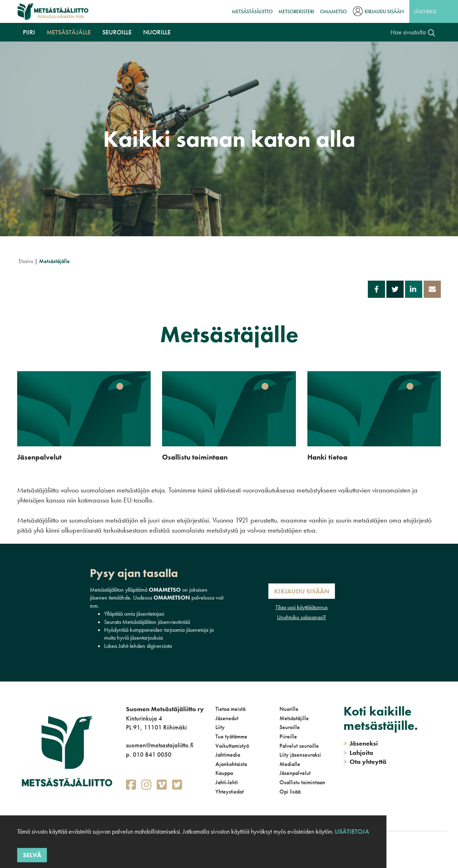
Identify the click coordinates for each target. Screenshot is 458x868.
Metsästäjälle (69, 32)
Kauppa (224, 773)
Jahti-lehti (227, 782)
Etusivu (26, 261)
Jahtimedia (228, 755)
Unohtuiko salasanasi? (301, 617)
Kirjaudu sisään (384, 11)
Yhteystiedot (230, 792)
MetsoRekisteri (296, 11)
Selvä (32, 855)
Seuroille (117, 32)
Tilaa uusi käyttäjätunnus (302, 607)
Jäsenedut (227, 718)
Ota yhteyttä (365, 762)
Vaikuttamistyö (232, 746)
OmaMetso (333, 11)
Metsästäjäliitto (252, 11)
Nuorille (157, 32)
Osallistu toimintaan (302, 782)
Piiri (29, 32)
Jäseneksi (425, 11)
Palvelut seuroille (299, 746)
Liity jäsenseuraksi (300, 755)
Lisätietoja (352, 831)
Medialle (290, 764)
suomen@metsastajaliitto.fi (160, 745)
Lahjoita (358, 753)
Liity (220, 727)
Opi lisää (290, 792)
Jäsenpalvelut (295, 773)
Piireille (288, 736)
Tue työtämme (231, 736)
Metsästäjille (294, 718)
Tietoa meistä (230, 709)
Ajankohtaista (231, 764)
